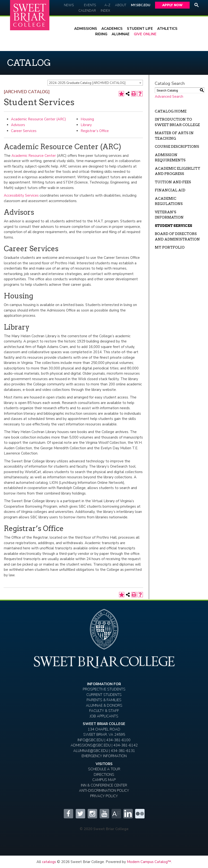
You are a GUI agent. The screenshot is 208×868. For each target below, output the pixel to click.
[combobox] (95, 83)
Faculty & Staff (104, 711)
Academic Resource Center (34, 156)
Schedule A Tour (104, 769)
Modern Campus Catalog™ (149, 862)
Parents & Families (104, 700)
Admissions (86, 29)
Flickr (140, 814)
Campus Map (104, 780)
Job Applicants (104, 716)
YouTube (104, 814)
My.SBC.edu (141, 5)
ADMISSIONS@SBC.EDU (91, 745)
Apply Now (172, 5)
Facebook (68, 814)
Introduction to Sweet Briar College (177, 122)
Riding (101, 34)
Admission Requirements (170, 158)
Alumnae (121, 34)
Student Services (173, 226)
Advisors (18, 125)
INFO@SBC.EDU (91, 740)
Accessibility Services (21, 195)
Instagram (92, 814)
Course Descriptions (177, 147)
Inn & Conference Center (104, 785)
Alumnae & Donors (104, 705)
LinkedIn (128, 814)
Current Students (104, 695)
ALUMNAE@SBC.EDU (91, 751)
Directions (104, 775)
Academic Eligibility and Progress (178, 171)
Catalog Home (171, 111)
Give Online (145, 34)
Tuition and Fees (173, 182)
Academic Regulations (169, 201)
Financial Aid (170, 190)
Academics (112, 29)
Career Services (24, 131)
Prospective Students (104, 689)
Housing (87, 119)
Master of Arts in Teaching (174, 136)
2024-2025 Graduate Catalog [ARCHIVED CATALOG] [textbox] (87, 83)
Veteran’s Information (169, 215)
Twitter (80, 814)
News (69, 5)
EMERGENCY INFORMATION (104, 756)
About (121, 5)
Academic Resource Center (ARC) (39, 119)
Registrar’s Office (95, 131)
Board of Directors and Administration (177, 237)
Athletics (167, 29)
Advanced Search (169, 97)
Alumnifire (116, 814)
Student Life (140, 29)
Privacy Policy (104, 796)
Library (86, 125)
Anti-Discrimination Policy (104, 791)
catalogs (49, 862)
